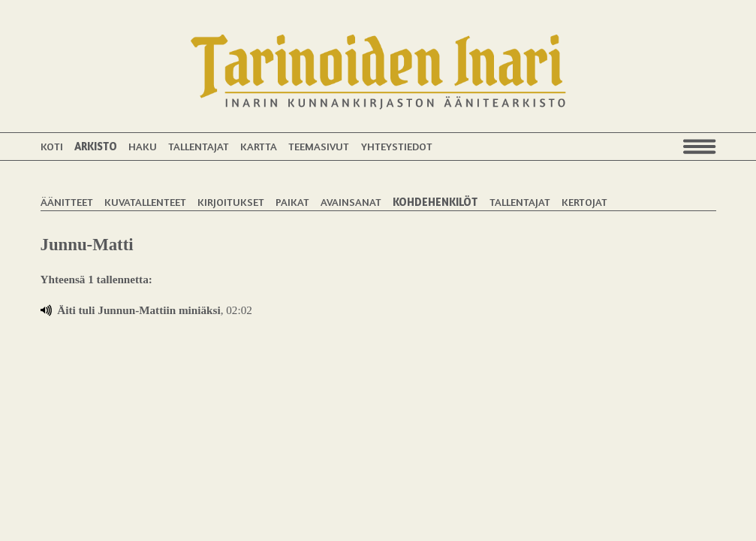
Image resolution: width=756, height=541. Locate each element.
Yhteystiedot (397, 146)
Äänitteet (67, 202)
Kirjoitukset (231, 202)
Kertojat (584, 202)
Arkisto (96, 146)
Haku (143, 146)
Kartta (259, 146)
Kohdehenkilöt (435, 202)
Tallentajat (199, 146)
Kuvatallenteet (145, 202)
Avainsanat (351, 202)
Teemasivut (319, 146)
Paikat (292, 202)
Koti (52, 146)
